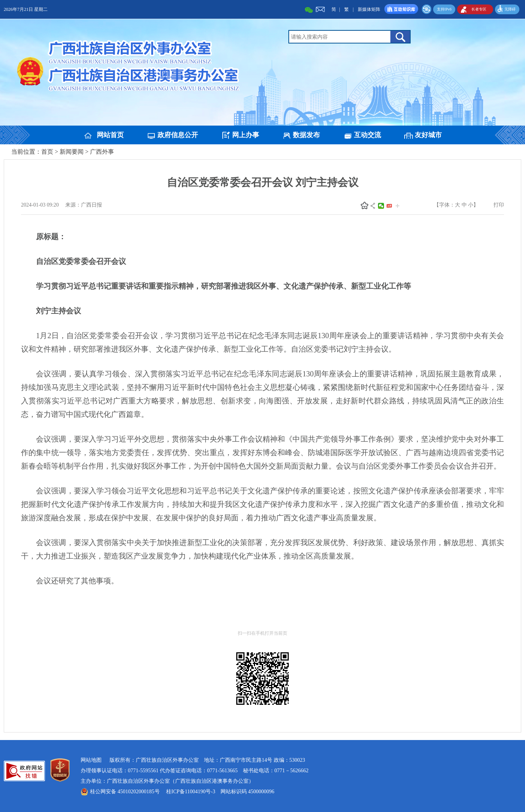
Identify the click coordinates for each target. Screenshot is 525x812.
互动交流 (367, 135)
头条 (389, 206)
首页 (47, 152)
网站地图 (91, 760)
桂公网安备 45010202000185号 (125, 792)
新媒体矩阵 (369, 9)
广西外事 (102, 152)
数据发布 (306, 135)
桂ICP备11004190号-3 (191, 792)
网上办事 (246, 135)
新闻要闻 (72, 152)
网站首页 (110, 135)
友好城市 (428, 135)
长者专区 (479, 9)
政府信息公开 (178, 135)
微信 (381, 206)
